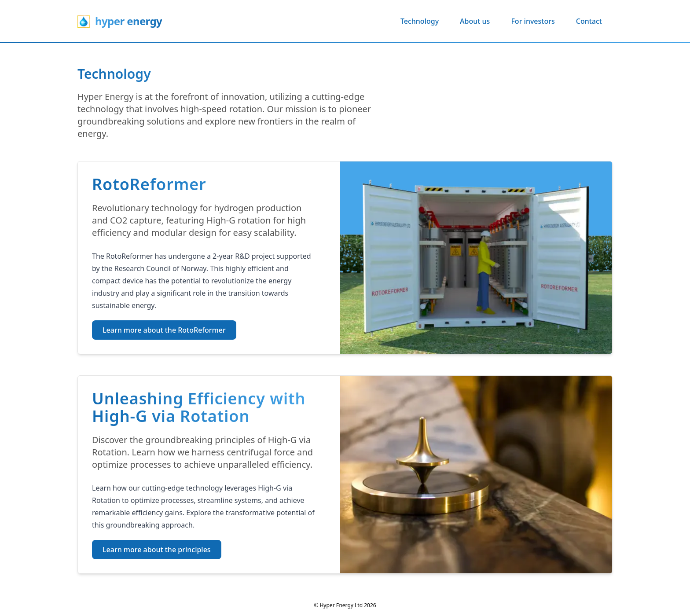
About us (475, 21)
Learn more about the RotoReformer (164, 330)
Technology (420, 21)
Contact (589, 21)
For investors (533, 21)
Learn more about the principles (157, 550)
